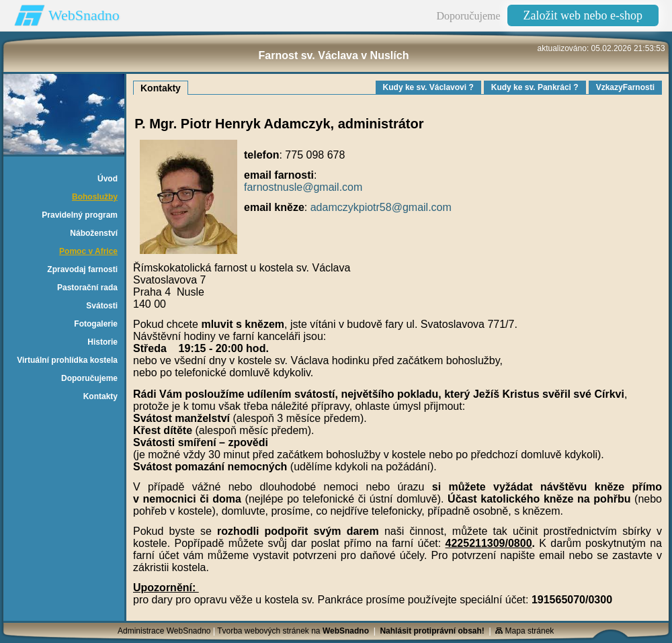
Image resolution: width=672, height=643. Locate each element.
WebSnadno (84, 15)
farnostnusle (273, 187)
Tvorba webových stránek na (293, 631)
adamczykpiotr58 (351, 207)
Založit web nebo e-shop (583, 15)
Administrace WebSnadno (164, 631)
